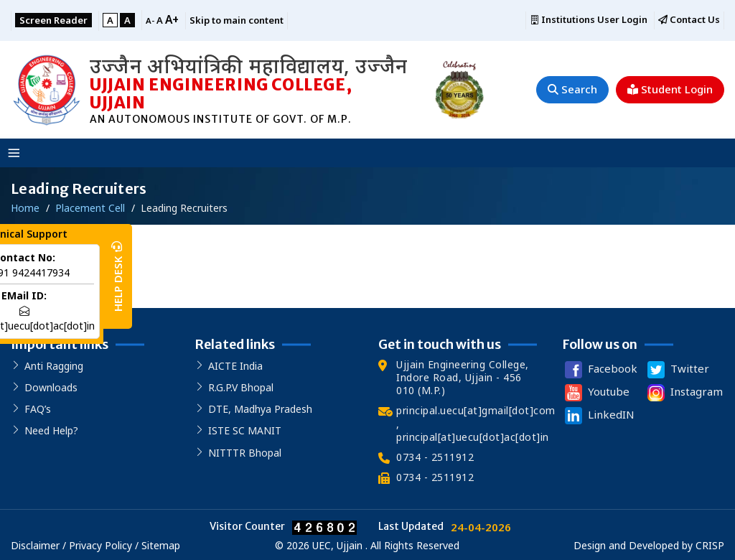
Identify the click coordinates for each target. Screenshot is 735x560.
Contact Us (689, 20)
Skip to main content (237, 20)
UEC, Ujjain (337, 545)
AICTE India (235, 366)
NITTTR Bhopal (245, 453)
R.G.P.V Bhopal (241, 387)
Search (572, 89)
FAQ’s (38, 409)
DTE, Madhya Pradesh (260, 409)
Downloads (51, 387)
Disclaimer (37, 545)
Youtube (596, 393)
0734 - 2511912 (435, 457)
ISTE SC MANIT (245, 430)
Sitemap (161, 545)
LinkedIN (598, 416)
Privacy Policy (100, 545)
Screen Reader (53, 20)
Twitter (677, 370)
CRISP (710, 545)
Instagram (684, 393)
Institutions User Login (589, 20)
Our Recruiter (56, 263)
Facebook (600, 370)
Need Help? (51, 430)
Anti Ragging (54, 366)
